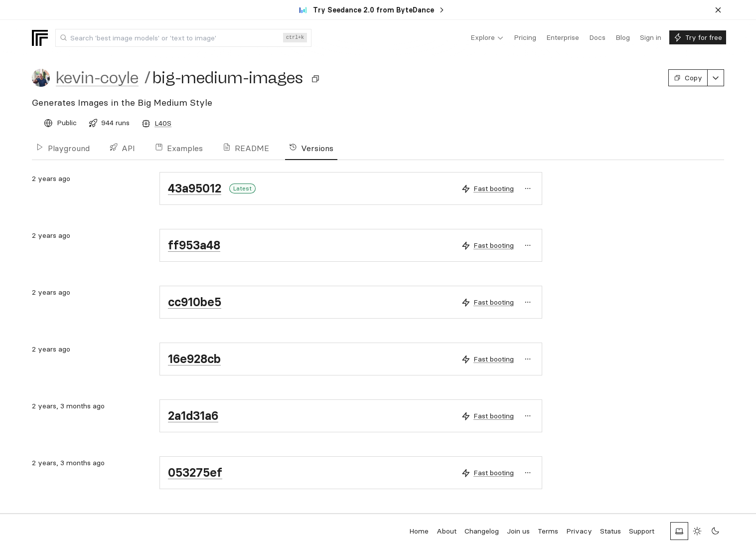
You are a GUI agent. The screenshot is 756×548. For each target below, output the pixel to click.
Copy (688, 78)
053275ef (195, 472)
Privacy (579, 531)
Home (419, 531)
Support (642, 531)
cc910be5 (195, 302)
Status (610, 531)
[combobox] (183, 38)
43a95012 (195, 188)
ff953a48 (194, 245)
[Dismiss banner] (718, 10)
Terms (548, 531)
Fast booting (494, 188)
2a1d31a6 (193, 416)
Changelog (482, 531)
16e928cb (194, 359)
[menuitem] (487, 38)
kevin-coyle (97, 78)
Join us (518, 531)
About (447, 531)
